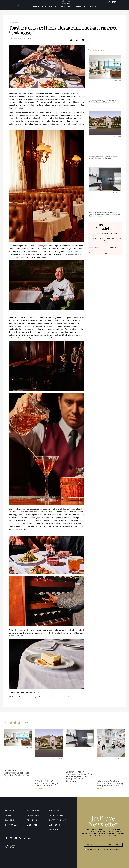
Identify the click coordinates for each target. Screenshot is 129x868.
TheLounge (33, 815)
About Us (54, 810)
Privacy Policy (58, 820)
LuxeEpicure (14, 23)
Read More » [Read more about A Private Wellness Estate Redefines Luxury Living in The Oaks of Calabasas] (39, 788)
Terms (20, 855)
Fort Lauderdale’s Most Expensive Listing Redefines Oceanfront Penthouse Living (102, 101)
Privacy (16, 855)
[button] (71, 40)
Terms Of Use (56, 815)
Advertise (55, 825)
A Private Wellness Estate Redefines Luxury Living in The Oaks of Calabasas (103, 157)
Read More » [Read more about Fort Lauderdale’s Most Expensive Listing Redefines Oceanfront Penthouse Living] (7, 778)
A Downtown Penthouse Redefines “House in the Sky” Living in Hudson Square (111, 783)
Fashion (53, 7)
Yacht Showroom (66, 7)
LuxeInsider (92, 7)
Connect (54, 830)
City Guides (33, 810)
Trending (32, 820)
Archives (32, 825)
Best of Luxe (80, 7)
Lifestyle (36, 7)
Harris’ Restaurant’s (42, 96)
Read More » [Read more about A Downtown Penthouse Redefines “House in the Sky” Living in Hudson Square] (101, 788)
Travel (44, 7)
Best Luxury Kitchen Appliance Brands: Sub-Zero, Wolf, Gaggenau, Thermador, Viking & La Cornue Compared (105, 214)
